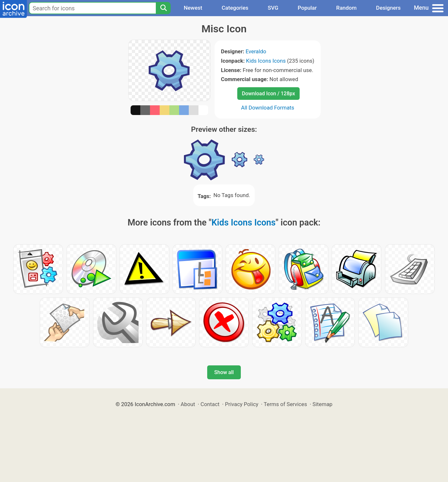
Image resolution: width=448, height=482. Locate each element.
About (188, 404)
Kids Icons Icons (266, 61)
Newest (193, 8)
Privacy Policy (242, 404)
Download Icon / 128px (268, 94)
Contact (210, 404)
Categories (235, 8)
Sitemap (323, 404)
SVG (273, 8)
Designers (388, 8)
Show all (224, 372)
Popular (307, 8)
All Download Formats (268, 108)
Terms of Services (285, 404)
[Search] (163, 8)
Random (346, 8)
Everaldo (256, 51)
